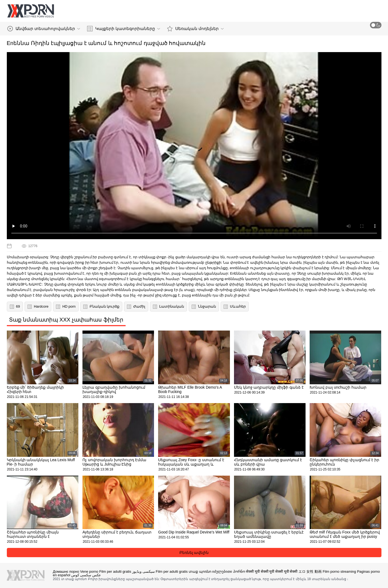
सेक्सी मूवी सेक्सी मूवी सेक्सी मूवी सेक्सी (272, 571)
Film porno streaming (339, 571)
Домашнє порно (66, 571)
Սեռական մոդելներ (195, 29)
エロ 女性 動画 (310, 571)
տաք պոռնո (200, 571)
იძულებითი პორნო (229, 571)
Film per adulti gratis (115, 571)
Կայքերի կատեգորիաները (124, 29)
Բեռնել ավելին (194, 553)
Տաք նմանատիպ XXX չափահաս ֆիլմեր (66, 320)
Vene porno (89, 571)
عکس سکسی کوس (86, 575)
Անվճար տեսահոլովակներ (44, 29)
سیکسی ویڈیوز (143, 571)
